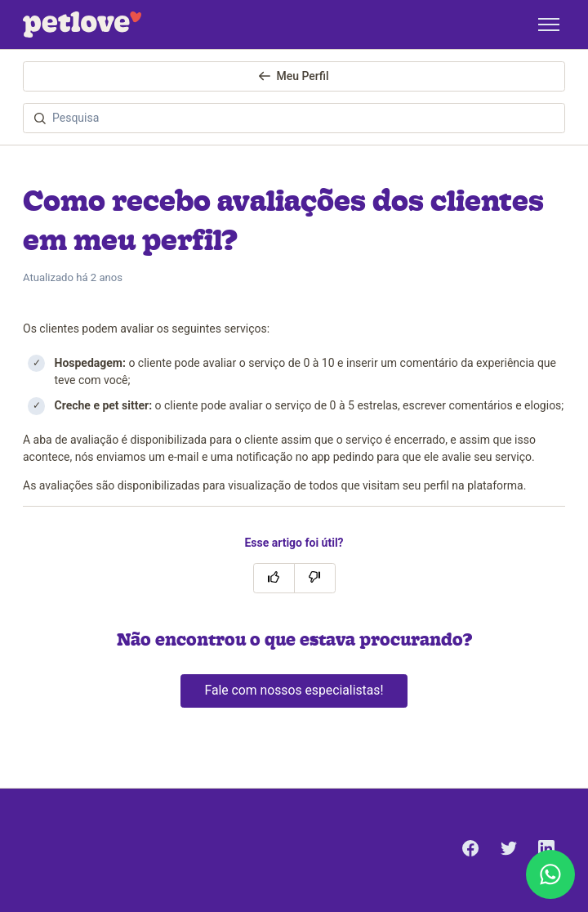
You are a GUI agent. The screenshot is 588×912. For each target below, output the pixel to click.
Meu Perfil (294, 76)
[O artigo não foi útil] (315, 578)
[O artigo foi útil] (274, 578)
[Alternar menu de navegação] (549, 25)
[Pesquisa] (294, 118)
